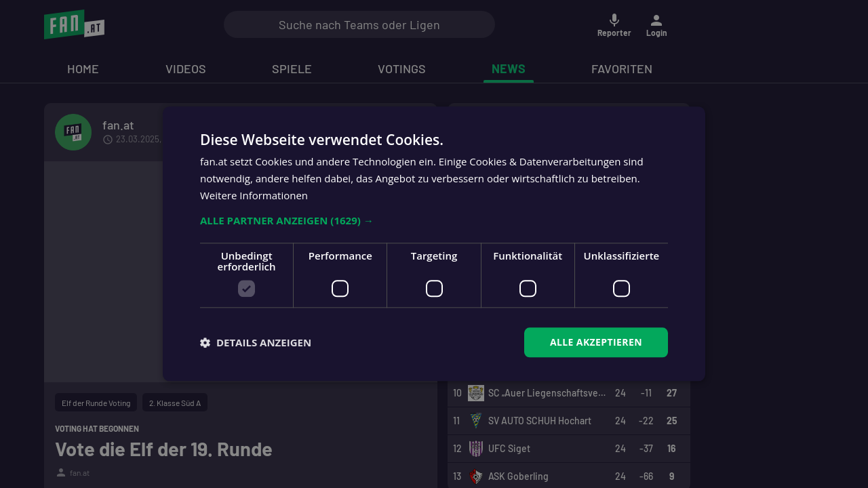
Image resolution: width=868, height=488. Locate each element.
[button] (434, 220)
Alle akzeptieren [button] (596, 342)
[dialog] (434, 244)
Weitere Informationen (254, 195)
